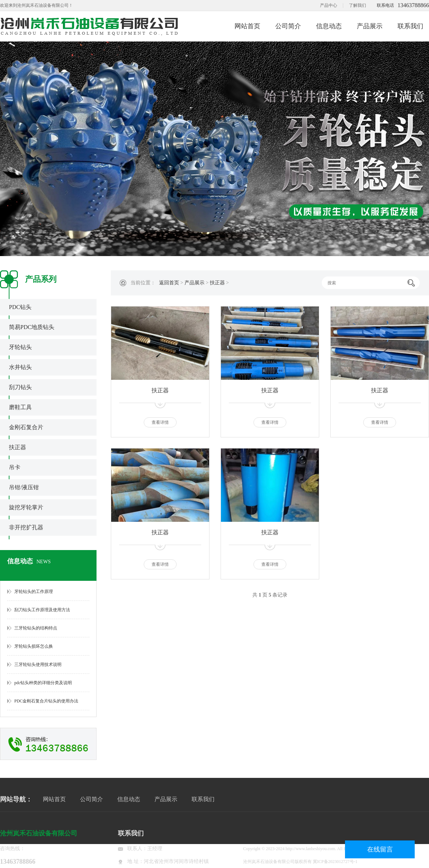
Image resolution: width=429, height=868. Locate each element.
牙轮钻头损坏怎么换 (34, 646)
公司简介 (288, 26)
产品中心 (329, 5)
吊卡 (15, 467)
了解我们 (357, 5)
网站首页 (247, 26)
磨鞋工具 (20, 407)
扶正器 (18, 447)
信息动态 (329, 26)
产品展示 (370, 26)
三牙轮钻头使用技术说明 (38, 665)
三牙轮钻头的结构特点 (36, 628)
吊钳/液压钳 (24, 487)
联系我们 (410, 26)
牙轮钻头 (20, 347)
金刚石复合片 (26, 427)
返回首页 (169, 283)
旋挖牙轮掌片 (26, 507)
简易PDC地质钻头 (32, 327)
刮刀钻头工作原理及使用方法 (42, 610)
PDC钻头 (20, 307)
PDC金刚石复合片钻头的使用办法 (46, 701)
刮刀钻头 (20, 387)
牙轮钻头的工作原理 (34, 592)
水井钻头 (20, 367)
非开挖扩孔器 (26, 527)
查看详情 (160, 422)
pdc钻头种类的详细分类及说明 (43, 683)
